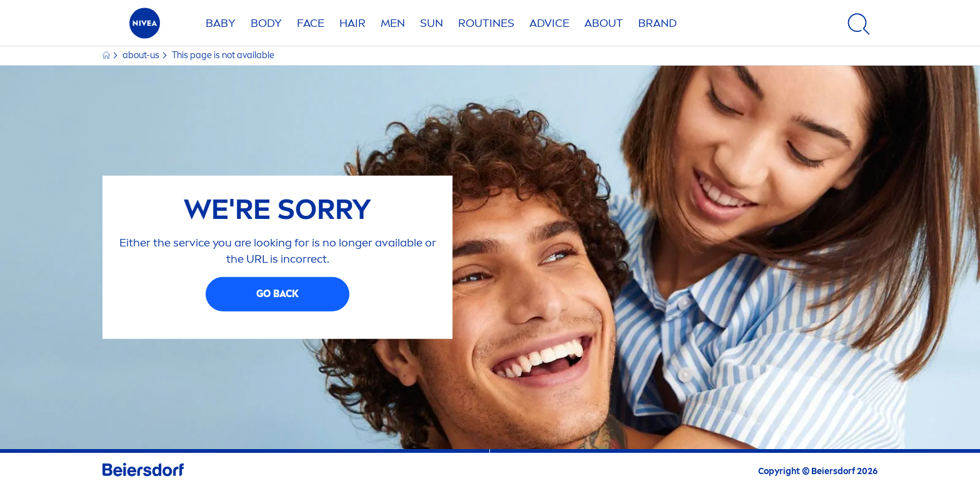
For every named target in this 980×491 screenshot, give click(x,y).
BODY (266, 23)
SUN (432, 23)
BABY (221, 23)
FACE (311, 23)
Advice (549, 23)
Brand (657, 23)
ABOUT (604, 23)
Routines (486, 23)
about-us (142, 55)
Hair (352, 23)
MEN (393, 23)
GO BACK (277, 294)
